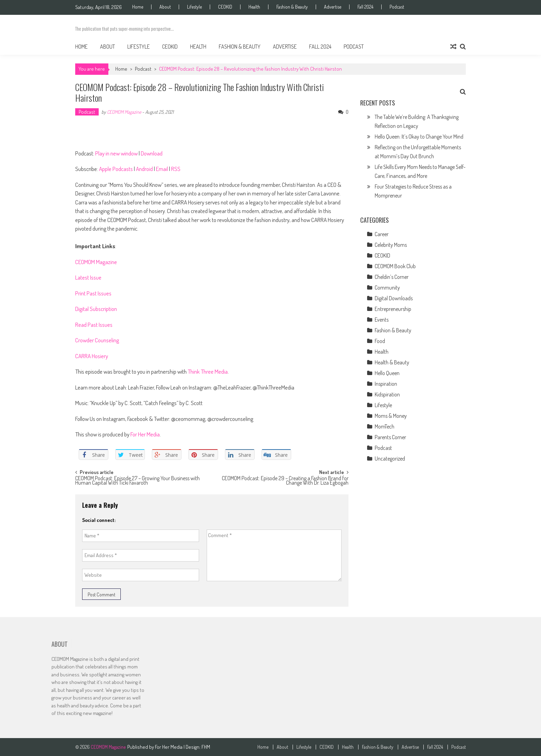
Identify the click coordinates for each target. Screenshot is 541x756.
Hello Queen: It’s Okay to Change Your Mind (419, 137)
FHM (206, 747)
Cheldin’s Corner (392, 277)
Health (254, 7)
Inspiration (386, 384)
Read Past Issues (94, 325)
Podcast (397, 7)
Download (152, 153)
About (165, 7)
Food (380, 341)
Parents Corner (390, 437)
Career (382, 234)
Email (162, 169)
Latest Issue (88, 277)
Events (382, 320)
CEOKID (225, 7)
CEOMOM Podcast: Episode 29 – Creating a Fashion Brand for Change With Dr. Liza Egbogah (285, 481)
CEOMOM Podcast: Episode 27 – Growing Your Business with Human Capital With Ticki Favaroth (137, 481)
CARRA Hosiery (92, 356)
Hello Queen (387, 373)
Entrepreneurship (393, 309)
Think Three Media (208, 371)
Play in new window (116, 153)
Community (387, 288)
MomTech (385, 426)
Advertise (333, 7)
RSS (176, 169)
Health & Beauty (392, 362)
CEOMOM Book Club (395, 266)
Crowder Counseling (97, 340)
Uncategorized (390, 458)
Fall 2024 (365, 7)
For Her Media (145, 434)
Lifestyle (194, 7)
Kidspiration (387, 394)
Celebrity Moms (391, 245)
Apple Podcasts (116, 169)
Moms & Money (391, 416)
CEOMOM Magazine (124, 112)
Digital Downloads (394, 298)
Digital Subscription (96, 309)
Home (138, 7)
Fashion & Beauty (292, 7)
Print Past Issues (93, 293)
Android (144, 169)
